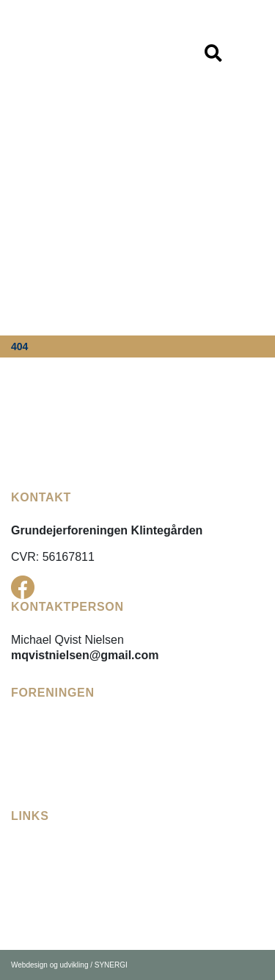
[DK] (77, 52)
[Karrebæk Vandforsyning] (81, 895)
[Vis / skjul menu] (213, 54)
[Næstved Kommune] (66, 913)
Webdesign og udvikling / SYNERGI (69, 965)
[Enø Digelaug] (48, 878)
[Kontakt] (33, 790)
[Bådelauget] (43, 772)
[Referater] (37, 754)
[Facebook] (23, 587)
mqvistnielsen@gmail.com (85, 655)
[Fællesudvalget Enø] (66, 860)
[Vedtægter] (40, 737)
